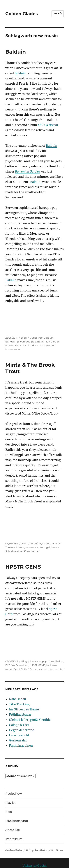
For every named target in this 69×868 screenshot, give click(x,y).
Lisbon (46, 543)
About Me (13, 830)
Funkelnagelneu (21, 746)
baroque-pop (28, 342)
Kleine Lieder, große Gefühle (30, 720)
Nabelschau (17, 699)
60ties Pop (36, 338)
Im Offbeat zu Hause (24, 709)
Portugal (45, 547)
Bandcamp (12, 342)
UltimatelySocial (34, 865)
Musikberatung (17, 821)
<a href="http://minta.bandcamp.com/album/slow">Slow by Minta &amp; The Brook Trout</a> (34, 525)
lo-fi (49, 665)
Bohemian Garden (48, 342)
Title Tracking (19, 704)
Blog (24, 338)
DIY (7, 665)
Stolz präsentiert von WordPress (45, 851)
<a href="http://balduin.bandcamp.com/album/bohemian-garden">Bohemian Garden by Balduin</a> (34, 320)
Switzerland (27, 345)
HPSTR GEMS (23, 567)
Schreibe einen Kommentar (22, 551)
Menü (58, 13)
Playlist (10, 803)
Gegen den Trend (22, 730)
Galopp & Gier (19, 725)
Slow (54, 547)
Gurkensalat (18, 740)
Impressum (14, 839)
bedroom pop (39, 661)
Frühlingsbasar (20, 714)
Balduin (16, 52)
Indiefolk (36, 543)
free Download (20, 665)
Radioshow (14, 794)
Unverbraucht (19, 735)
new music (12, 345)
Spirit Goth (20, 669)
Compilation (56, 661)
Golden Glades (22, 14)
